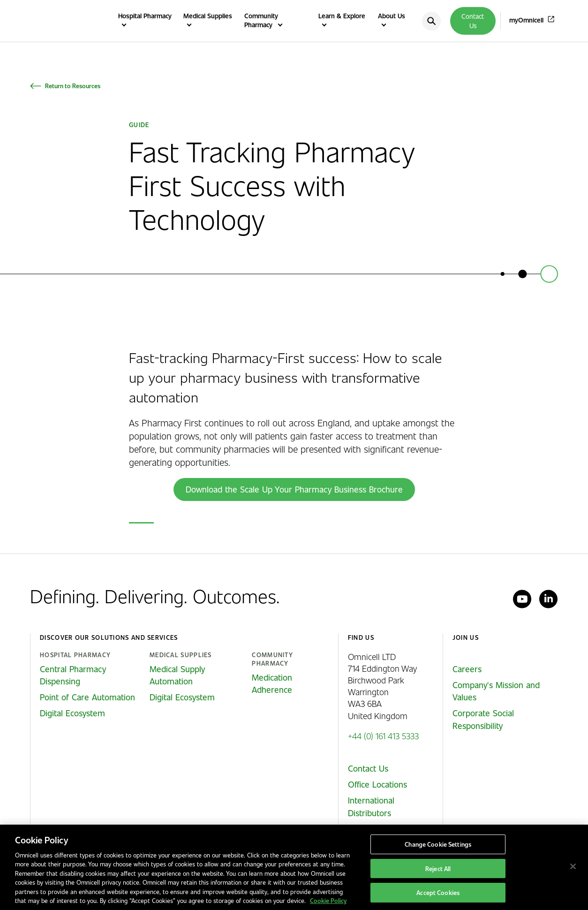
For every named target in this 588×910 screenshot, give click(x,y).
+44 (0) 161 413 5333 (383, 736)
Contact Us (473, 21)
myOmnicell (526, 20)
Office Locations (377, 784)
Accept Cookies (438, 892)
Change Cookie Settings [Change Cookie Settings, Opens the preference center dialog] (438, 844)
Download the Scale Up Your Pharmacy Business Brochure (294, 489)
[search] (431, 21)
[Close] (573, 866)
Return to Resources (73, 86)
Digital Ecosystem (72, 713)
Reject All (438, 868)
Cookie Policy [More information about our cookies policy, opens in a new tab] (328, 900)
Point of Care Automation (87, 697)
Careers (467, 669)
